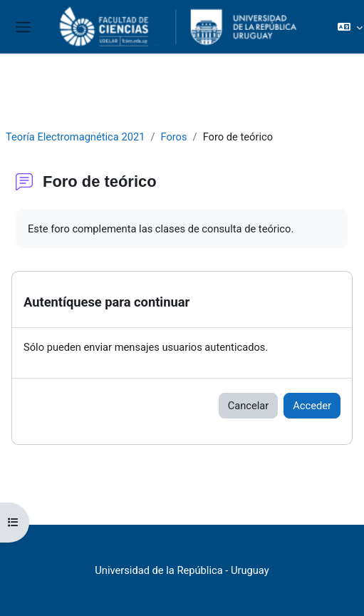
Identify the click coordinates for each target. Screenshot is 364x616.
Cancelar (249, 406)
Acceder (312, 406)
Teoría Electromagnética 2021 (75, 137)
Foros (173, 137)
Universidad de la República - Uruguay (182, 570)
